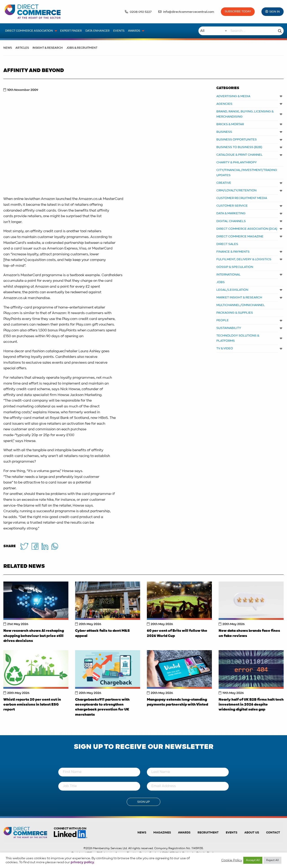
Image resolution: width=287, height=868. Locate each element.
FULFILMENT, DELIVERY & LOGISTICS (244, 259)
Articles (22, 48)
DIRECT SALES (227, 244)
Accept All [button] (253, 860)
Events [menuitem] (119, 31)
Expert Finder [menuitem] (71, 31)
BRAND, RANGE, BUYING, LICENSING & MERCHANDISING (245, 114)
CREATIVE (224, 183)
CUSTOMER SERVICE (232, 206)
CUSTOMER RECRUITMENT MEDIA (242, 198)
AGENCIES (224, 104)
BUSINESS (224, 132)
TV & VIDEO (225, 348)
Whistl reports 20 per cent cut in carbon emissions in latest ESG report (32, 705)
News (8, 48)
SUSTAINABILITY (229, 328)
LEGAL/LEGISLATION (232, 290)
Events (232, 833)
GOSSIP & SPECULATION (235, 267)
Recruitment (208, 833)
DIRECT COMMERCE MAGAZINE (240, 236)
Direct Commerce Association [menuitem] (29, 31)
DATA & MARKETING (231, 213)
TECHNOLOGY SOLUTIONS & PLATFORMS (238, 338)
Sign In (275, 12)
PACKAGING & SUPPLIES (235, 313)
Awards (184, 833)
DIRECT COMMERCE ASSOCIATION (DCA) (247, 229)
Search (280, 31)
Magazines (162, 833)
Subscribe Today (238, 12)
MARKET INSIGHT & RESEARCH (239, 297)
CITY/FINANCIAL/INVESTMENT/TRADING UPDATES (247, 173)
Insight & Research (48, 48)
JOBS (221, 282)
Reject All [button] (272, 860)
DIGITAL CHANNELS (231, 221)
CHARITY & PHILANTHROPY (237, 162)
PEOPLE (223, 320)
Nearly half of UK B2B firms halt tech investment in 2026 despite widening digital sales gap (251, 705)
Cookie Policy (232, 860)
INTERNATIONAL (228, 275)
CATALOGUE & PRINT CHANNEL (239, 155)
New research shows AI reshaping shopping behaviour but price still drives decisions (34, 636)
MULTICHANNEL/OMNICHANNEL (241, 305)
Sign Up (143, 802)
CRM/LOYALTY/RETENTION (236, 190)
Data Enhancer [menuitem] (98, 31)
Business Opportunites (237, 140)
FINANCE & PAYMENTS (233, 252)
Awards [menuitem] (134, 31)
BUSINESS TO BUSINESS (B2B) (239, 147)
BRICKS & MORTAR (230, 124)
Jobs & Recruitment (82, 48)
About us (252, 833)
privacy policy (82, 862)
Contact (273, 833)
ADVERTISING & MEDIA (233, 96)
